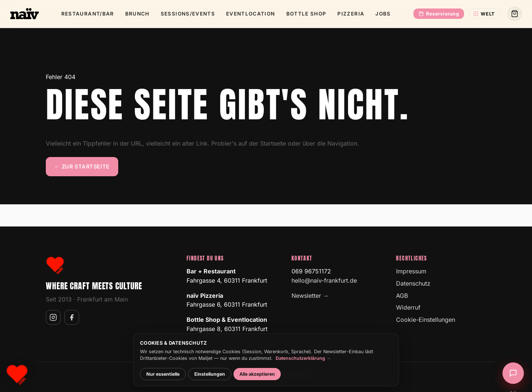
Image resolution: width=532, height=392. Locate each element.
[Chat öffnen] (513, 373)
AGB (402, 296)
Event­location (251, 14)
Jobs (383, 14)
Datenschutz (413, 283)
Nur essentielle (163, 379)
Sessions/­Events (188, 14)
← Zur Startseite (82, 166)
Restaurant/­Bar (88, 14)
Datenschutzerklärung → (303, 363)
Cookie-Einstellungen (426, 320)
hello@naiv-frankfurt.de (324, 280)
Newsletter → (310, 296)
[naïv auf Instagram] (53, 317)
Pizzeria (351, 14)
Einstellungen (210, 379)
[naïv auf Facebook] (72, 317)
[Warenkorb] (515, 14)
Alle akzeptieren (257, 379)
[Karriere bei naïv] (17, 375)
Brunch (137, 14)
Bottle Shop (306, 14)
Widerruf (408, 307)
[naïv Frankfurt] (25, 14)
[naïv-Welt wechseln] (484, 14)
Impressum (411, 271)
